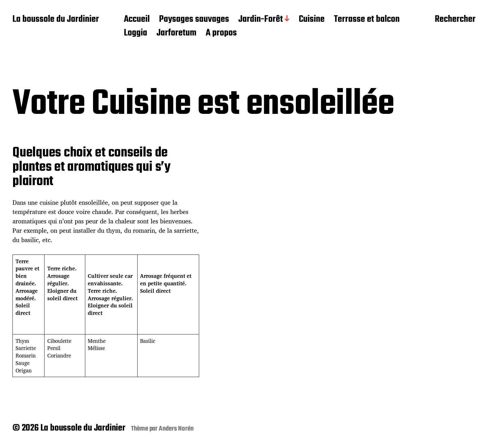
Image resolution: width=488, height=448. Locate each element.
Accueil (137, 20)
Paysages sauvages (194, 20)
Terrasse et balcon (367, 20)
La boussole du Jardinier (56, 20)
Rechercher (455, 20)
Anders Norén (176, 429)
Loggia (136, 33)
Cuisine (312, 20)
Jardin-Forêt (261, 20)
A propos (221, 33)
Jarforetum (176, 33)
